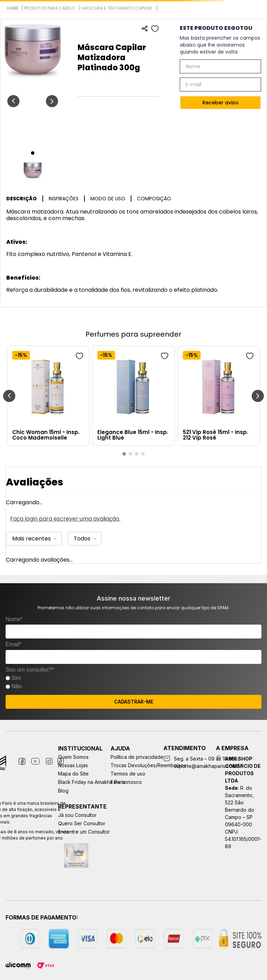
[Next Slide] (258, 396)
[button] (124, 454)
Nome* (14, 619)
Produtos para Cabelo (50, 8)
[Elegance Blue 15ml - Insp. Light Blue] (133, 396)
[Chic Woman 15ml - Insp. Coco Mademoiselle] (48, 396)
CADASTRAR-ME (134, 702)
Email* (14, 644)
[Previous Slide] (9, 396)
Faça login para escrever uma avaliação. (65, 519)
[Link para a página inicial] (13, 8)
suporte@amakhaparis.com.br (208, 766)
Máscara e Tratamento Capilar (117, 8)
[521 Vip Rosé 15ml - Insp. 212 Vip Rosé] (219, 396)
